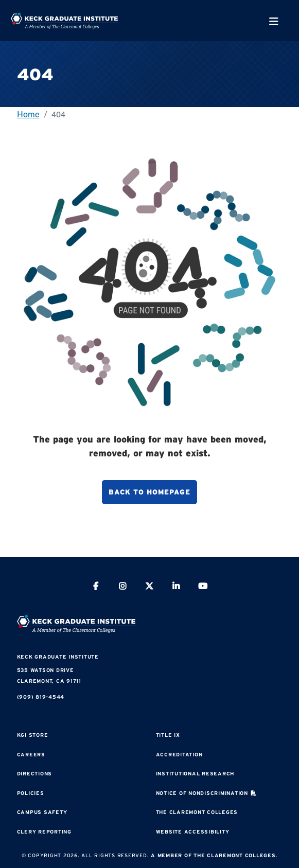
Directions (35, 774)
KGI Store (33, 735)
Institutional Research (195, 774)
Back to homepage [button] (150, 492)
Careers (31, 755)
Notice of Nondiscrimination (202, 793)
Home (28, 114)
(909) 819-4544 (41, 697)
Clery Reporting (44, 832)
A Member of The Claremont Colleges (213, 855)
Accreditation (179, 755)
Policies (31, 793)
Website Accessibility (193, 832)
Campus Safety (42, 812)
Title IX (168, 735)
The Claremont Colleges (197, 812)
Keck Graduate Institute (58, 657)
